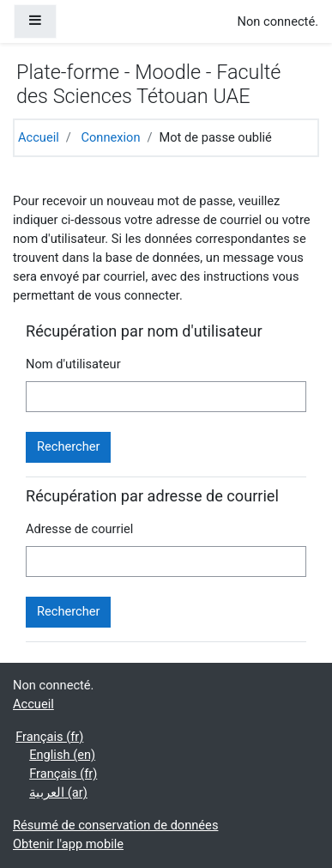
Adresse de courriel (79, 529)
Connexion (110, 137)
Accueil (39, 137)
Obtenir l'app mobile (68, 844)
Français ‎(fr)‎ (49, 737)
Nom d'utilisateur (73, 364)
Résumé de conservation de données (115, 825)
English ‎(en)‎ (62, 755)
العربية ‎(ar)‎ (58, 792)
